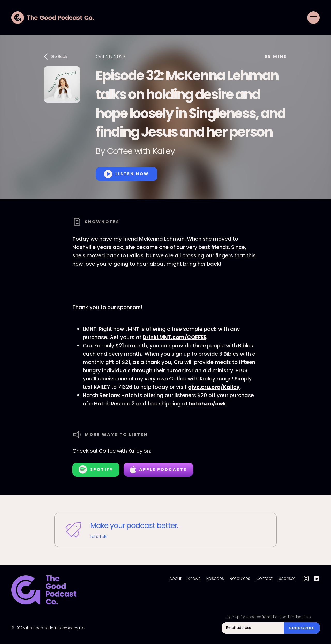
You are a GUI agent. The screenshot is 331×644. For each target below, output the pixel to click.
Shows (194, 579)
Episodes (215, 579)
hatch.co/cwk (207, 404)
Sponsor (287, 579)
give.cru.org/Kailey (214, 387)
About (175, 579)
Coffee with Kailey (141, 151)
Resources (240, 579)
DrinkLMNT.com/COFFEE (174, 337)
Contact (264, 579)
